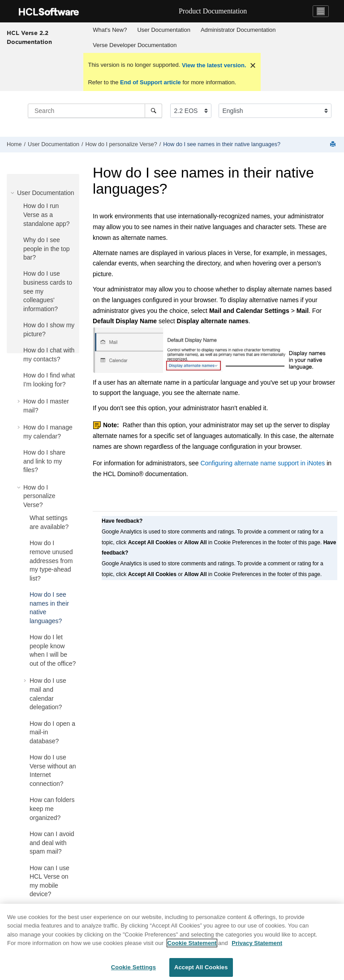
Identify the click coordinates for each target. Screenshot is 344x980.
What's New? (110, 30)
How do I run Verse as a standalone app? (47, 215)
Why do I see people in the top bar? (47, 249)
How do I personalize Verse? (121, 144)
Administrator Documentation (238, 30)
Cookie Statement (192, 950)
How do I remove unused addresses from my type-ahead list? (51, 560)
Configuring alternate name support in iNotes (262, 463)
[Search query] (95, 111)
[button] (13, 193)
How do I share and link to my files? (44, 461)
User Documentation (164, 30)
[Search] (153, 111)
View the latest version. (213, 65)
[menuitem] (110, 30)
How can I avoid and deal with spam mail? (52, 843)
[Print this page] (334, 145)
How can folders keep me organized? (52, 809)
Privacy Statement (257, 950)
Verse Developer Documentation (135, 45)
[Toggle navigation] (321, 11)
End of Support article (150, 82)
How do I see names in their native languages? (222, 144)
